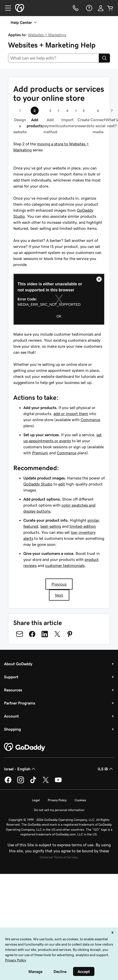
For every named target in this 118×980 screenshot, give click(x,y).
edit (62, 484)
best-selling (51, 526)
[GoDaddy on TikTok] (33, 782)
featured (31, 526)
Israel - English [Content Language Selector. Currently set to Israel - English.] (20, 769)
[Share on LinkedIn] (45, 634)
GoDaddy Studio (38, 484)
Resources (13, 690)
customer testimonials (65, 565)
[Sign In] (101, 8)
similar (93, 520)
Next (59, 595)
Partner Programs (20, 703)
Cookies (80, 800)
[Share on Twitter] (57, 634)
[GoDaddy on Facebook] (8, 782)
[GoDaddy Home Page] (25, 747)
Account (11, 716)
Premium (40, 453)
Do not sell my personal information (59, 810)
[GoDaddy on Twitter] (46, 782)
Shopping (12, 729)
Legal (36, 800)
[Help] (89, 8)
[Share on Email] (20, 634)
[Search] (104, 58)
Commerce (90, 420)
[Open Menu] (6, 8)
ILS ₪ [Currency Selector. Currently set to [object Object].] (106, 769)
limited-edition (83, 526)
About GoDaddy (18, 664)
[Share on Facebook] (32, 634)
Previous (59, 584)
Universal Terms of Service (58, 857)
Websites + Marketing (47, 35)
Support (11, 677)
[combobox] (53, 58)
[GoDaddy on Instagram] (21, 782)
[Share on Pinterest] (70, 634)
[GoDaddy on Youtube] (58, 782)
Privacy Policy (57, 800)
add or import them (71, 414)
